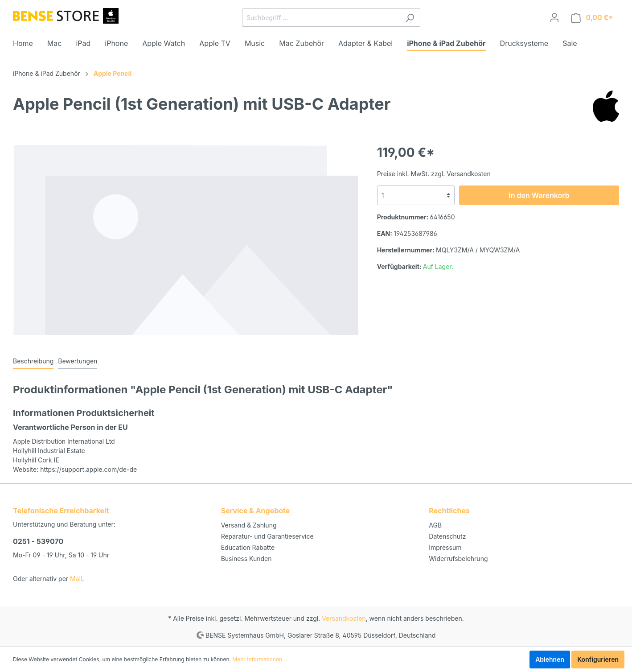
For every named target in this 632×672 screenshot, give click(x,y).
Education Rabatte (248, 547)
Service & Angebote (256, 511)
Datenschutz (447, 536)
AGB (435, 525)
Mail (76, 579)
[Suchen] (410, 18)
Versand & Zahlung (249, 525)
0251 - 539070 (38, 541)
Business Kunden (246, 559)
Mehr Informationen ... (260, 659)
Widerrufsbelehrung (458, 559)
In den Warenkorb (539, 195)
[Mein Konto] (554, 17)
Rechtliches (449, 511)
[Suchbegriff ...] (321, 18)
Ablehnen (550, 659)
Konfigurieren (598, 659)
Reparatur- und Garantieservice (267, 536)
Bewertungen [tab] (78, 361)
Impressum (445, 547)
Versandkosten (344, 618)
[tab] (33, 361)
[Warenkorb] (592, 18)
